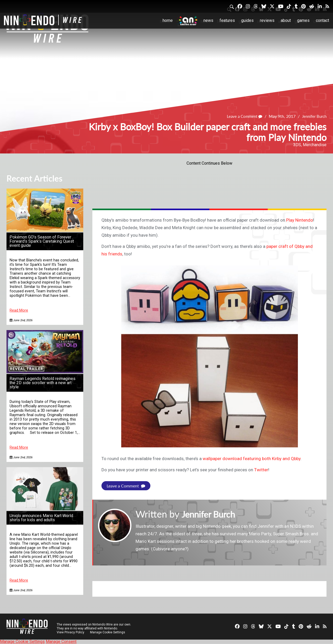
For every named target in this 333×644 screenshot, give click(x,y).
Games (303, 20)
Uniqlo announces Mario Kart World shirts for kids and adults (41, 518)
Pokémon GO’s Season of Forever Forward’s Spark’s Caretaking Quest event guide (42, 241)
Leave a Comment (241, 116)
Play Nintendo (300, 220)
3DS (297, 145)
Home (168, 20)
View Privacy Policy (71, 632)
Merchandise (315, 145)
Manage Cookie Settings (108, 632)
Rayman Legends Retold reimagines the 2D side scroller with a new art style (43, 383)
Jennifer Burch (313, 116)
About (286, 20)
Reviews (267, 20)
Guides (247, 20)
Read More (19, 310)
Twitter (261, 470)
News (208, 20)
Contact (322, 20)
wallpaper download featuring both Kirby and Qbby (252, 459)
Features (227, 20)
